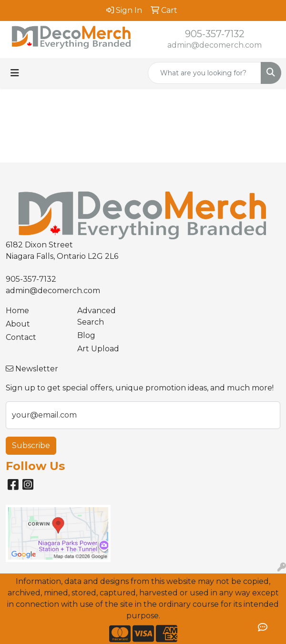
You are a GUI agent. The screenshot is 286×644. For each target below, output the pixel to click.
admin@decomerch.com (214, 45)
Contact (21, 337)
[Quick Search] (204, 73)
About (18, 324)
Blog (86, 335)
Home (17, 311)
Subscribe (31, 445)
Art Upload (98, 349)
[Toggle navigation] (15, 73)
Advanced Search (97, 316)
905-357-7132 (215, 34)
